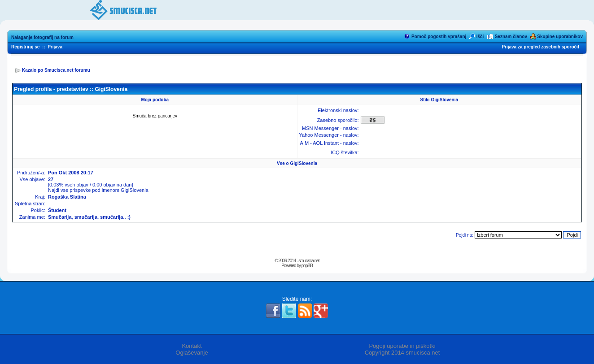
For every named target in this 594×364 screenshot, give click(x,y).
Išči (480, 37)
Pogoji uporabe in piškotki (402, 346)
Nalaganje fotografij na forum (42, 37)
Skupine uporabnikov (560, 37)
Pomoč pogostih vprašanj (439, 37)
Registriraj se (25, 47)
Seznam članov (511, 37)
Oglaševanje (192, 353)
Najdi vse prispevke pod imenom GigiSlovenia (98, 190)
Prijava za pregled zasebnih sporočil (540, 47)
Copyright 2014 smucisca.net (402, 353)
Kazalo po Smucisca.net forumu (56, 70)
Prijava (55, 47)
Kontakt (192, 346)
